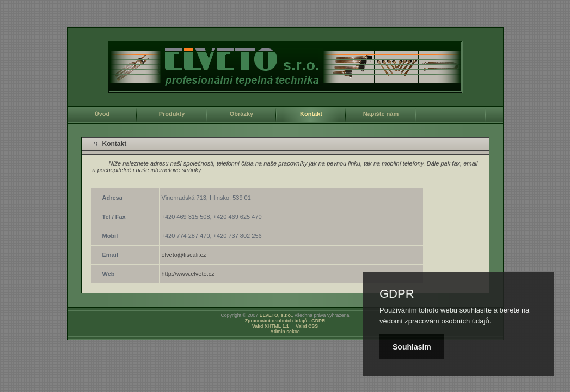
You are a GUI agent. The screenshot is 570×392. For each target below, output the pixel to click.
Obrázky (241, 114)
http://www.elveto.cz (188, 274)
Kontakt (311, 114)
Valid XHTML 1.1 (271, 326)
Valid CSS (307, 326)
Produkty (172, 114)
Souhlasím (412, 347)
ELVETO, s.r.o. (276, 315)
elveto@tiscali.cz (184, 255)
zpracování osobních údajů (447, 321)
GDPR (397, 294)
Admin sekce (285, 332)
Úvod (102, 114)
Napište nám (381, 114)
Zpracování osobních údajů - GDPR (285, 321)
